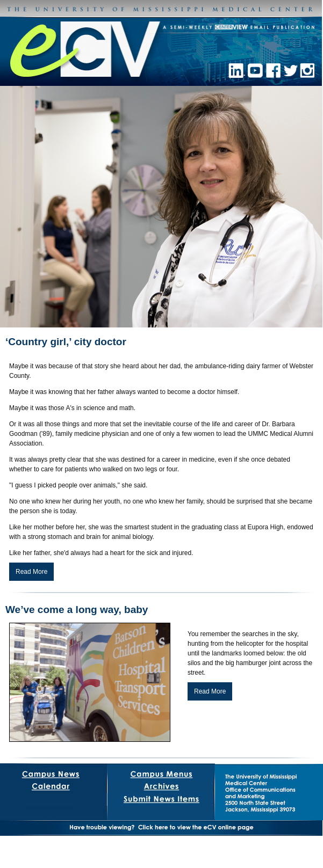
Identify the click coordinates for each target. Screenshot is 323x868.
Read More (31, 572)
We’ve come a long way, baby (77, 610)
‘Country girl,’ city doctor (66, 342)
